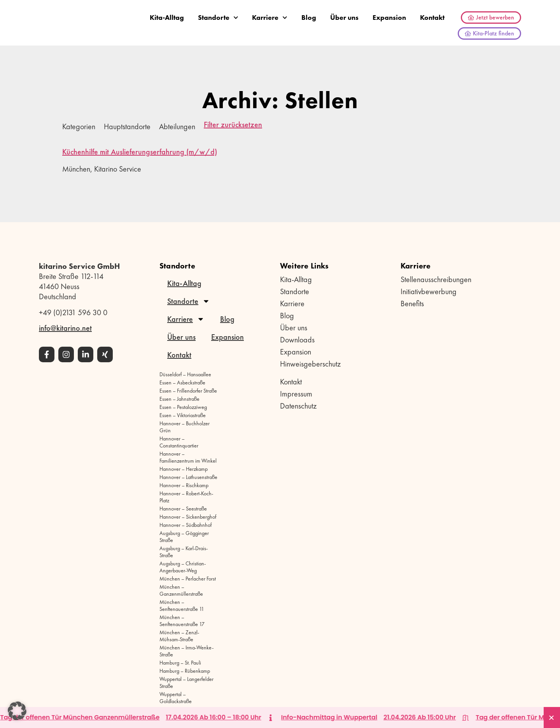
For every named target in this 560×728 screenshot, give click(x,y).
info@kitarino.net (65, 328)
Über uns (344, 17)
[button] (17, 711)
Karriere (270, 18)
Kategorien (79, 126)
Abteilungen (177, 126)
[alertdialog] (280, 717)
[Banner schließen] (552, 717)
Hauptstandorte (127, 126)
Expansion (389, 17)
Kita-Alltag (167, 17)
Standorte (218, 18)
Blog (309, 17)
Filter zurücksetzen (233, 125)
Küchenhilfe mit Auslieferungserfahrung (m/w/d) (140, 152)
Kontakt (432, 17)
